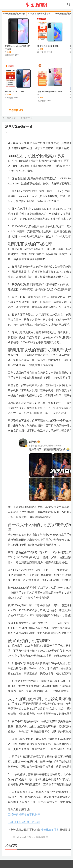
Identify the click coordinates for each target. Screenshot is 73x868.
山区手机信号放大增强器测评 (32, 837)
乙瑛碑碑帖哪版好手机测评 (24, 815)
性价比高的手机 (50, 830)
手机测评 (25, 118)
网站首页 (11, 118)
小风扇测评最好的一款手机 (24, 822)
